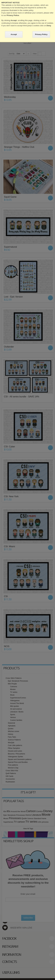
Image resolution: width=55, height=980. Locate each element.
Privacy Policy (41, 34)
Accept (14, 34)
